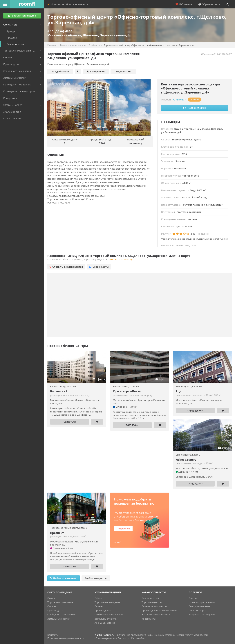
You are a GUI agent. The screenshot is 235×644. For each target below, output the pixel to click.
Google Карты (99, 267)
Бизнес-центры (150, 598)
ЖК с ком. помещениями (156, 614)
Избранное (184, 4)
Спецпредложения (199, 606)
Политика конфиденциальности (66, 638)
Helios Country (186, 460)
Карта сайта (138, 638)
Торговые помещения (60, 602)
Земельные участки (59, 619)
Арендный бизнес (105, 623)
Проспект (57, 533)
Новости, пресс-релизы (202, 602)
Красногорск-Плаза (127, 391)
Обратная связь (209, 4)
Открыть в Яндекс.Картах (66, 267)
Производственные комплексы (159, 610)
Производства (55, 610)
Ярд (178, 391)
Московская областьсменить (68, 4)
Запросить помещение (202, 614)
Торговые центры (152, 602)
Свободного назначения (61, 614)
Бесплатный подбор (22, 16)
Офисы (51, 598)
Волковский (59, 391)
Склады (52, 606)
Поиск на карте (197, 610)
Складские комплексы (154, 606)
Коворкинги (149, 619)
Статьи (193, 598)
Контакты (53, 635)
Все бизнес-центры (96, 578)
